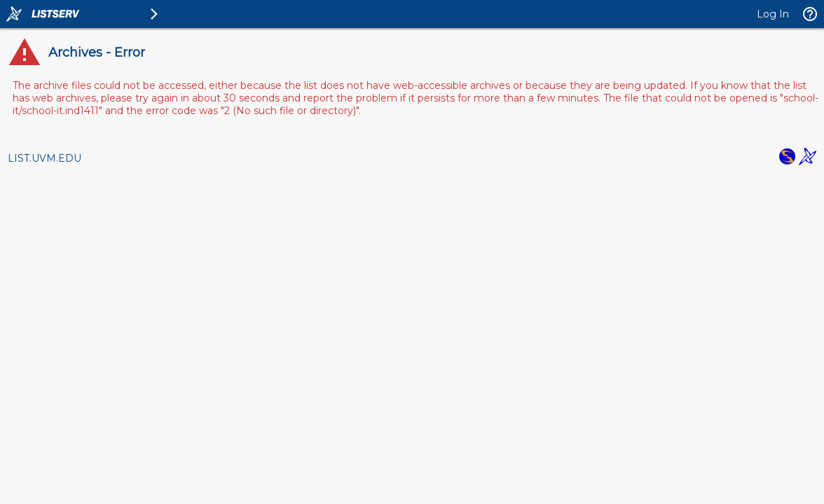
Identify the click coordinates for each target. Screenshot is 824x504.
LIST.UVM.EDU (44, 158)
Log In (773, 14)
